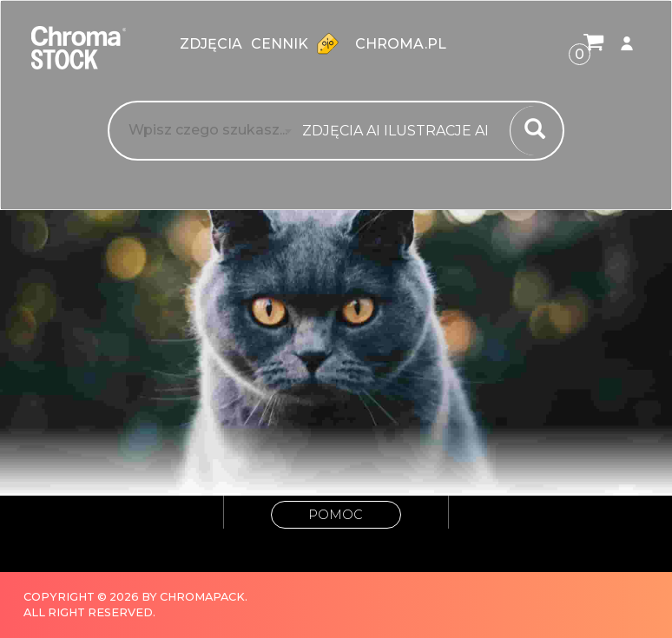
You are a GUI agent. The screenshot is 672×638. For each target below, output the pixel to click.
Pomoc (336, 515)
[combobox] (401, 131)
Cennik (299, 43)
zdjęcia (211, 44)
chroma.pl (401, 44)
